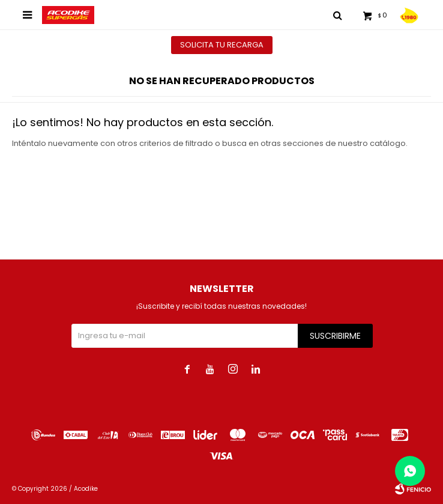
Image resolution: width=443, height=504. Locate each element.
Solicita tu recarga (222, 45)
